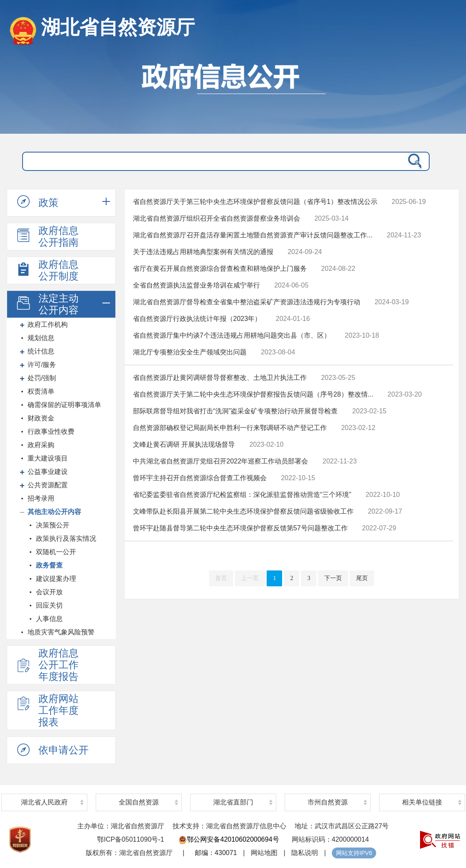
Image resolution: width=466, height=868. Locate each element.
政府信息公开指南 (47, 236)
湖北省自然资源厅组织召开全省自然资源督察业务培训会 (216, 218)
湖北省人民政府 (44, 802)
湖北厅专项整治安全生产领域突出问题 (190, 352)
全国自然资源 (139, 802)
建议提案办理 (56, 579)
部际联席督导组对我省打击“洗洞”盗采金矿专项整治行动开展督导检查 (236, 411)
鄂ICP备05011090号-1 (130, 839)
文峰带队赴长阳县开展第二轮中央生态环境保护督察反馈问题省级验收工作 (243, 511)
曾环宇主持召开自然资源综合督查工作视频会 (200, 478)
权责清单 (41, 391)
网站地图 (264, 853)
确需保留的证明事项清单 (64, 405)
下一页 (333, 578)
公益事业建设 (48, 472)
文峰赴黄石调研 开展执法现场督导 (184, 444)
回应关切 (49, 605)
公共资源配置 (48, 485)
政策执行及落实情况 (66, 538)
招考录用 (41, 498)
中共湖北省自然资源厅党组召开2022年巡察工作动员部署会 (221, 461)
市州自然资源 (328, 802)
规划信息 (41, 338)
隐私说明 (305, 853)
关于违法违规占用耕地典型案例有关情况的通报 (203, 252)
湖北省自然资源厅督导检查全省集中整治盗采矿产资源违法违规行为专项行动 (247, 302)
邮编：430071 (216, 853)
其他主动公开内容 (54, 512)
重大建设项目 (48, 458)
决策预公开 (53, 525)
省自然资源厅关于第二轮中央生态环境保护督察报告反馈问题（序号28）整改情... (253, 394)
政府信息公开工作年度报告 (47, 665)
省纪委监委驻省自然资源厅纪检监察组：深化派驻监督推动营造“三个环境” (242, 495)
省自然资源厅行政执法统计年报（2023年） (197, 319)
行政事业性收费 (51, 431)
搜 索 (413, 161)
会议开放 (49, 592)
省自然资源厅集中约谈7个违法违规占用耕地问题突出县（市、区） (232, 335)
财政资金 (41, 418)
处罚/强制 (42, 378)
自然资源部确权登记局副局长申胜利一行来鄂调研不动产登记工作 (230, 428)
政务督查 (49, 565)
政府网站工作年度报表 (47, 710)
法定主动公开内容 (47, 304)
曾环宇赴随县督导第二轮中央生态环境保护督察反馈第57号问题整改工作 (240, 528)
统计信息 (41, 351)
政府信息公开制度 (47, 270)
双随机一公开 (56, 552)
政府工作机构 (48, 325)
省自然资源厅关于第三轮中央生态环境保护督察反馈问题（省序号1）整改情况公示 (255, 202)
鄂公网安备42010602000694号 (229, 839)
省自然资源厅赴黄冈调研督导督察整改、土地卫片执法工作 (220, 378)
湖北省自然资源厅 (118, 27)
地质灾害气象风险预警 (61, 632)
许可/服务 (42, 365)
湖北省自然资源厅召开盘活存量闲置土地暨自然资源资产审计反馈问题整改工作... (253, 235)
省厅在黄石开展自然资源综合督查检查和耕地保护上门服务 (220, 269)
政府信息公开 (233, 94)
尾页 (362, 578)
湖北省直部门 (233, 802)
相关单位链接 (422, 802)
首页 (221, 578)
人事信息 (49, 619)
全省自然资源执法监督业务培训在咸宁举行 (196, 285)
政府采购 (41, 445)
